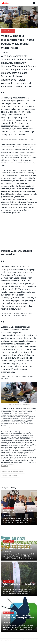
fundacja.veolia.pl (6, 427)
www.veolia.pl (5, 466)
